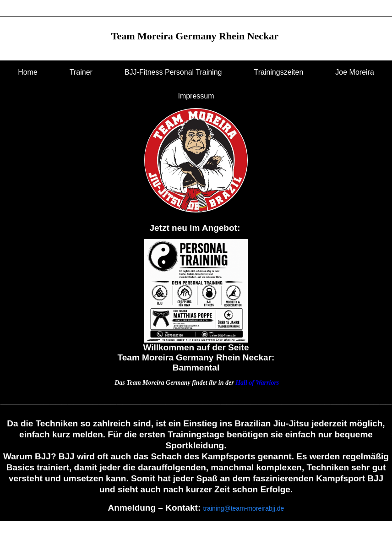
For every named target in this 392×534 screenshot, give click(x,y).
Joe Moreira (354, 72)
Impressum (196, 96)
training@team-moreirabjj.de (244, 508)
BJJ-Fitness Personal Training (173, 72)
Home (28, 72)
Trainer (81, 72)
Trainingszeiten (278, 72)
